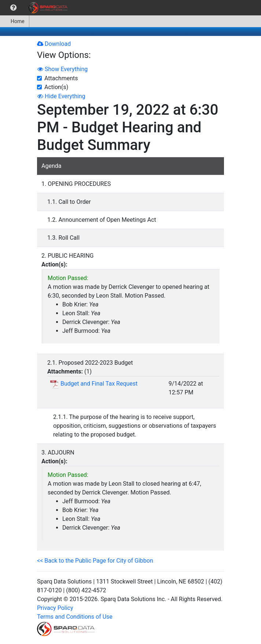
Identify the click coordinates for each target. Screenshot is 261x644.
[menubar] (36, 8)
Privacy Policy (55, 608)
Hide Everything (61, 96)
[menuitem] (13, 8)
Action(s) (56, 87)
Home (14, 21)
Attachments (61, 78)
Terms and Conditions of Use (75, 617)
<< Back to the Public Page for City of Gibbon (95, 561)
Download (54, 44)
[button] (13, 8)
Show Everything (63, 69)
